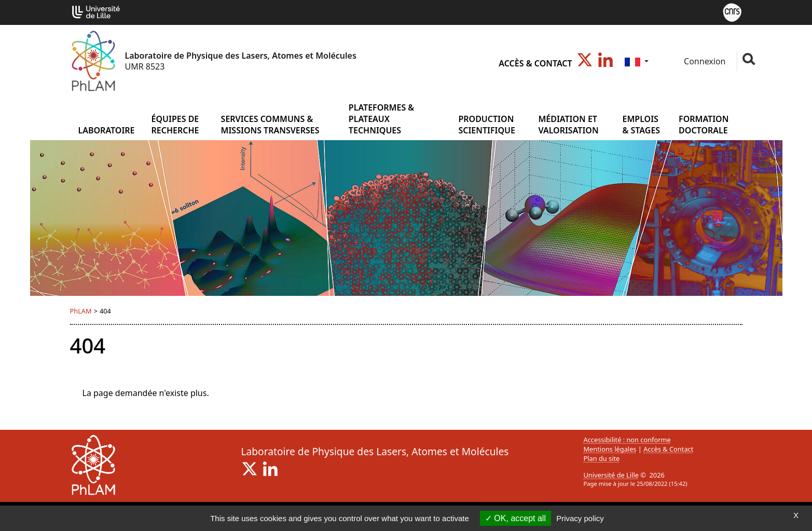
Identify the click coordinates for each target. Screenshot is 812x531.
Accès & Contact (535, 63)
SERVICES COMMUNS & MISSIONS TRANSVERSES (270, 125)
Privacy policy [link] (580, 518)
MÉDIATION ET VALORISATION (568, 125)
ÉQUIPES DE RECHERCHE (175, 125)
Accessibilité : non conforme (627, 440)
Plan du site (602, 458)
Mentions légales (610, 449)
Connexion (704, 61)
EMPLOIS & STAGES (642, 125)
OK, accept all (515, 518)
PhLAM (81, 311)
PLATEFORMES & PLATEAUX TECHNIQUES (381, 119)
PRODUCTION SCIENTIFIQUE (487, 125)
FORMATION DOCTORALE (704, 125)
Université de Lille (611, 475)
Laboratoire (106, 130)
